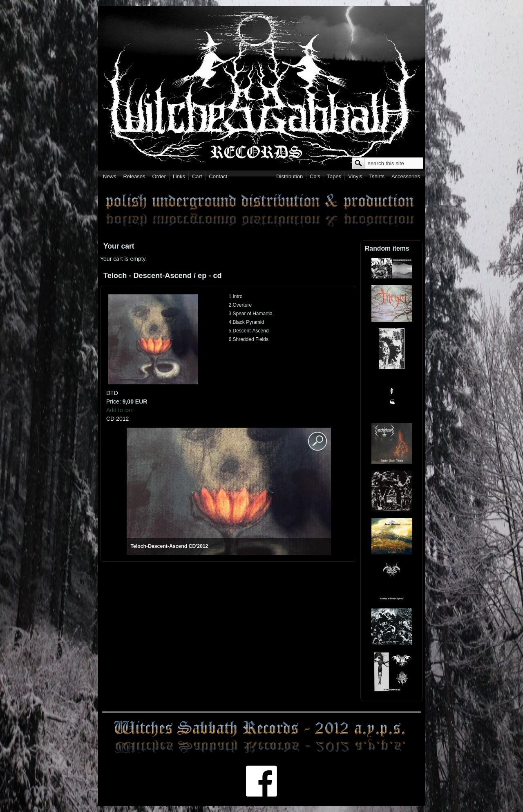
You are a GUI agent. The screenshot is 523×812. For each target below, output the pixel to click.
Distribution (289, 176)
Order (159, 176)
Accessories (406, 176)
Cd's (315, 176)
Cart (197, 176)
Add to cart (120, 410)
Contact (218, 176)
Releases (134, 176)
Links (179, 176)
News (110, 176)
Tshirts (377, 176)
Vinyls (355, 176)
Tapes (334, 176)
